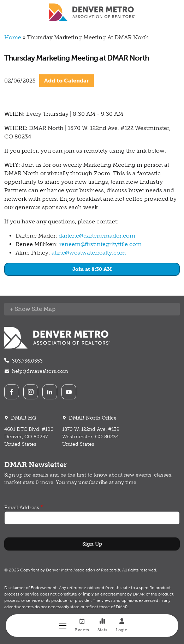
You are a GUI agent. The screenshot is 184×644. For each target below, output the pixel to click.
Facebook (12, 392)
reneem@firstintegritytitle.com (100, 244)
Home (13, 37)
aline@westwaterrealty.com (89, 253)
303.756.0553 (27, 361)
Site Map (44, 309)
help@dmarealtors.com (40, 371)
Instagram (31, 392)
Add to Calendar (67, 81)
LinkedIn (50, 392)
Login (122, 625)
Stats (102, 625)
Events (82, 625)
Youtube (69, 392)
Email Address (22, 508)
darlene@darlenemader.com (97, 236)
